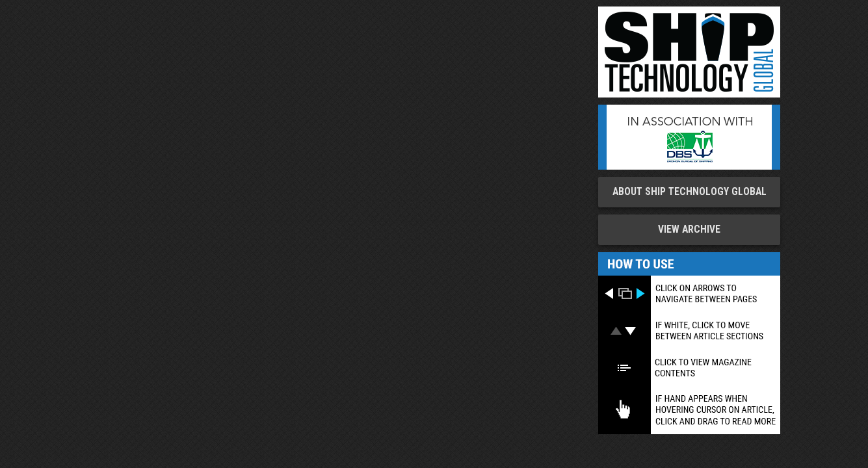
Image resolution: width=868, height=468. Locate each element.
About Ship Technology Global (690, 192)
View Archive (689, 229)
